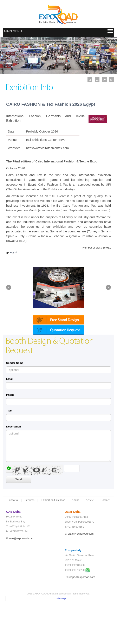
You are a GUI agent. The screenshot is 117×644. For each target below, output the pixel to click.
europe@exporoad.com (81, 618)
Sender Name (15, 404)
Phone (10, 436)
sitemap (61, 640)
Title (9, 452)
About (75, 541)
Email (10, 420)
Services (29, 541)
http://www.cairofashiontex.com (48, 148)
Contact (105, 541)
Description (14, 468)
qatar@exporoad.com (81, 575)
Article (90, 541)
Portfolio (13, 541)
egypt (13, 252)
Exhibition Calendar (53, 541)
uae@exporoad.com (21, 580)
